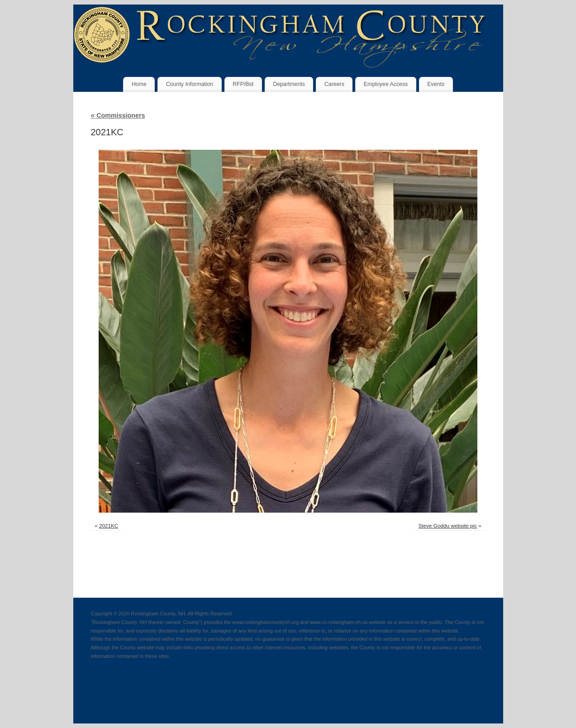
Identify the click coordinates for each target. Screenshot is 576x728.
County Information (190, 84)
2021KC (109, 526)
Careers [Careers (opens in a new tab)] (334, 84)
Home (139, 84)
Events (436, 84)
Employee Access (386, 84)
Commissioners (118, 115)
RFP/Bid (243, 84)
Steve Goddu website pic (448, 526)
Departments (289, 84)
